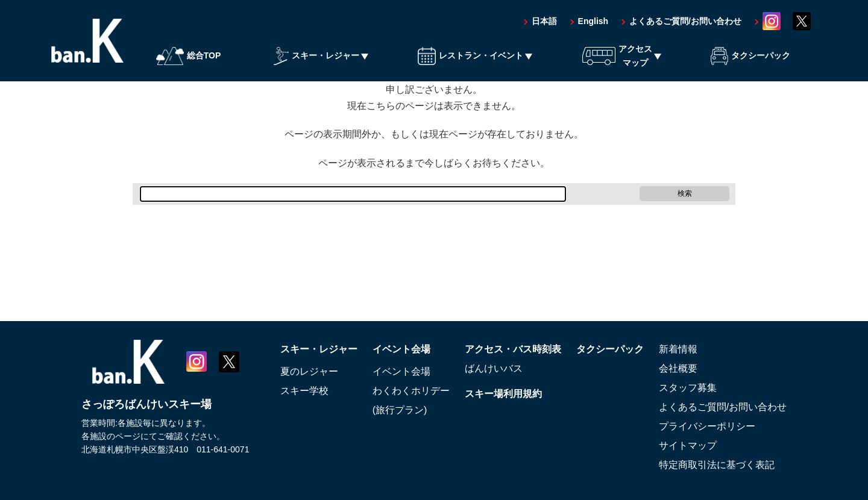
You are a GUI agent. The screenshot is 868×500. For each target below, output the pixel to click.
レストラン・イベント (470, 56)
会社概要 (678, 368)
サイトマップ (688, 445)
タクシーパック (750, 56)
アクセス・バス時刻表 (513, 349)
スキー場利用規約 (503, 394)
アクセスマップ (617, 55)
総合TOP (188, 56)
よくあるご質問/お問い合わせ (685, 21)
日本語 (544, 21)
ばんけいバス (494, 368)
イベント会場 (401, 349)
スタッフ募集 (688, 388)
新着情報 (678, 349)
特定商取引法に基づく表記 (717, 465)
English (593, 21)
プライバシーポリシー (707, 426)
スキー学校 (304, 391)
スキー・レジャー (316, 56)
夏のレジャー (309, 371)
